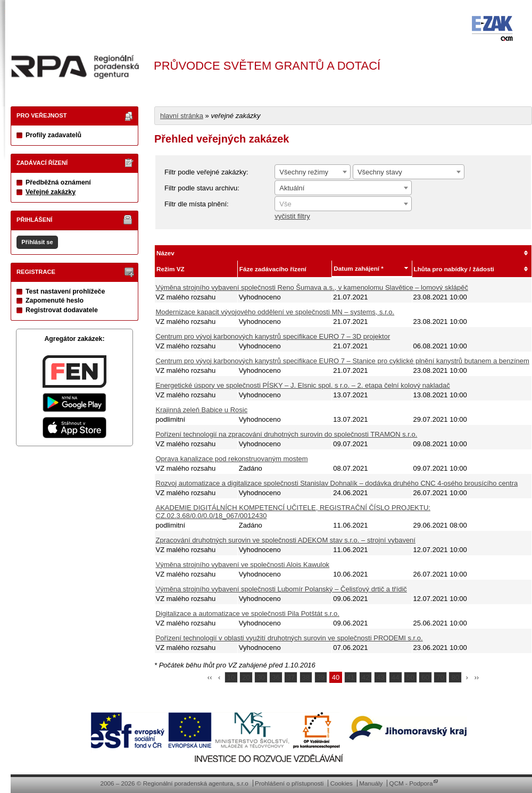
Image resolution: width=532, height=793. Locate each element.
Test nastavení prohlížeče (65, 291)
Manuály (371, 783)
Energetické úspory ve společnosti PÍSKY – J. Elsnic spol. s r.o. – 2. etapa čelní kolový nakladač (303, 385)
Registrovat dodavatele (62, 310)
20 (246, 677)
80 (455, 677)
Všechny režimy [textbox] (304, 172)
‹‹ (210, 677)
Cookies (342, 783)
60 (425, 677)
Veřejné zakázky (51, 192)
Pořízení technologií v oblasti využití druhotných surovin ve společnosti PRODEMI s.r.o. (289, 638)
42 (365, 677)
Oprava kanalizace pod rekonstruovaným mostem (232, 459)
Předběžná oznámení (58, 182)
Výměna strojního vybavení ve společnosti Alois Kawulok (243, 565)
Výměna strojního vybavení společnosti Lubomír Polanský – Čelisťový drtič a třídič (281, 589)
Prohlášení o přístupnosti (289, 783)
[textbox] (343, 204)
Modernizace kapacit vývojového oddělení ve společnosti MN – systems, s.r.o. (275, 312)
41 (351, 677)
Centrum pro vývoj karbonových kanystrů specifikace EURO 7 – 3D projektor (273, 336)
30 (261, 677)
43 (380, 677)
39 (321, 677)
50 (410, 677)
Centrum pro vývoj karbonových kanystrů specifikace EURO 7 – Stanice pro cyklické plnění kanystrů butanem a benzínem (343, 361)
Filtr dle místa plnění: (197, 204)
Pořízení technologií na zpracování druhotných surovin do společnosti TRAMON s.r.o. (287, 434)
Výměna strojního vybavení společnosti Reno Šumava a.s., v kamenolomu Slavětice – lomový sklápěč (312, 287)
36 (276, 677)
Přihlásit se (37, 242)
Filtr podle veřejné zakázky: (206, 172)
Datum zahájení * (359, 268)
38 (306, 677)
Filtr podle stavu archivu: (202, 188)
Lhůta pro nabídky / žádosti (454, 269)
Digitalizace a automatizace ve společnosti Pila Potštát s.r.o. (248, 613)
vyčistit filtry (292, 216)
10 (231, 677)
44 (395, 677)
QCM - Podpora (411, 783)
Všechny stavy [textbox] (380, 172)
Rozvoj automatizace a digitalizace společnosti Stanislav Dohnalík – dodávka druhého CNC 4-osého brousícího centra (337, 483)
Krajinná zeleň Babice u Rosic (202, 410)
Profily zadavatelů (53, 135)
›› (477, 677)
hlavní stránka (182, 116)
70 (440, 677)
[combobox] (313, 172)
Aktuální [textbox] (292, 188)
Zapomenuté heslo (55, 300)
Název (165, 253)
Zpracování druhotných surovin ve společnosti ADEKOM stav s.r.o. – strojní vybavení (286, 540)
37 (290, 677)
